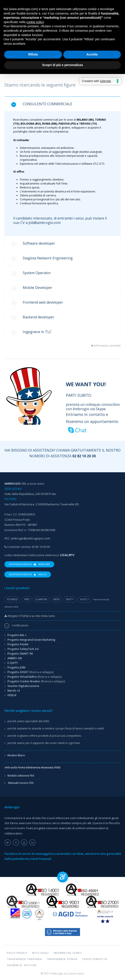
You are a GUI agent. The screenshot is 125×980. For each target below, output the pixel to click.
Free (27, 599)
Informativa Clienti (68, 953)
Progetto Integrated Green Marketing (31, 640)
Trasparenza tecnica (62, 959)
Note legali (40, 953)
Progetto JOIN (16, 667)
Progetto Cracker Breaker (36, 681)
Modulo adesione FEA (21, 776)
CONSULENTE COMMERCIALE (42, 104)
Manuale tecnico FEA (21, 783)
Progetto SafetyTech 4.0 (23, 649)
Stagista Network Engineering (42, 258)
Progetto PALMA (18, 644)
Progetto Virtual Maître (35, 677)
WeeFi (57, 599)
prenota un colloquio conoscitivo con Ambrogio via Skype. (93, 412)
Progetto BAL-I (17, 635)
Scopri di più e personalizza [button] (62, 65)
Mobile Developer (32, 288)
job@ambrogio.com (45, 223)
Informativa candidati (107, 346)
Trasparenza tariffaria (24, 959)
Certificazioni (20, 625)
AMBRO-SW (15, 658)
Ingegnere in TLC (31, 332)
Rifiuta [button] (33, 54)
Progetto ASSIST (31, 672)
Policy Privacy (17, 953)
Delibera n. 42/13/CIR (22, 965)
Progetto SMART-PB (20, 654)
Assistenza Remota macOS (28, 574)
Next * (70, 599)
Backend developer (33, 317)
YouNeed (12, 599)
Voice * (84, 599)
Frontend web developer (37, 303)
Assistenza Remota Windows (29, 564)
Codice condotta (95, 959)
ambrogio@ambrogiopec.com (30, 538)
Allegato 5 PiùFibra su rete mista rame (30, 616)
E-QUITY (13, 663)
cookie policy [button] (35, 22)
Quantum (41, 599)
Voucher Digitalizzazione (23, 686)
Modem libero (16, 755)
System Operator (31, 273)
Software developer (33, 244)
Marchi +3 (14, 691)
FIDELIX (12, 695)
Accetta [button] (92, 54)
